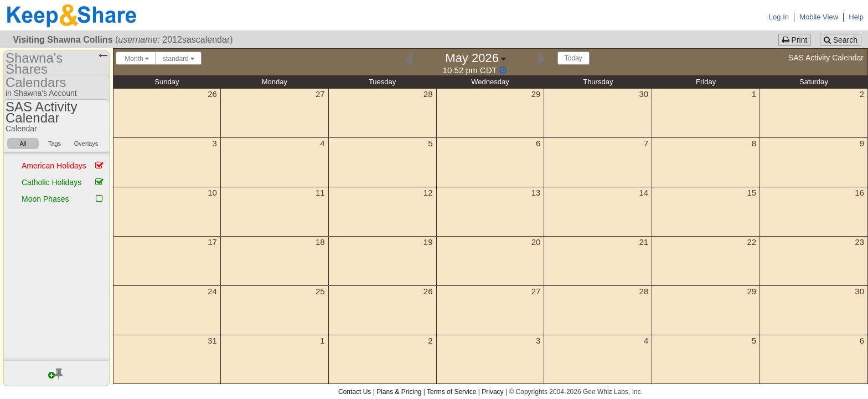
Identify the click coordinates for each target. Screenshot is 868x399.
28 (428, 94)
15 (751, 193)
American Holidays (54, 166)
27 (320, 94)
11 (320, 193)
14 (644, 193)
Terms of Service (451, 392)
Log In (779, 17)
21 (644, 242)
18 (320, 242)
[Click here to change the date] (476, 63)
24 (212, 291)
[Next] (542, 58)
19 (428, 242)
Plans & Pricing (399, 392)
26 (212, 94)
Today (573, 58)
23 (859, 242)
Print (795, 40)
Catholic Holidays (51, 182)
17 (212, 242)
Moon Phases (45, 199)
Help (856, 17)
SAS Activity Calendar (826, 58)
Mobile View (819, 17)
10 (212, 193)
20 (536, 242)
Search (841, 40)
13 (536, 193)
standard (179, 59)
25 (320, 291)
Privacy (492, 392)
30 (644, 94)
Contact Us (355, 392)
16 (859, 193)
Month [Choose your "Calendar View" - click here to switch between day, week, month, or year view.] (136, 59)
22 (751, 242)
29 (536, 94)
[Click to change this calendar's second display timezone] (474, 70)
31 (212, 341)
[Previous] (409, 58)
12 (428, 193)
